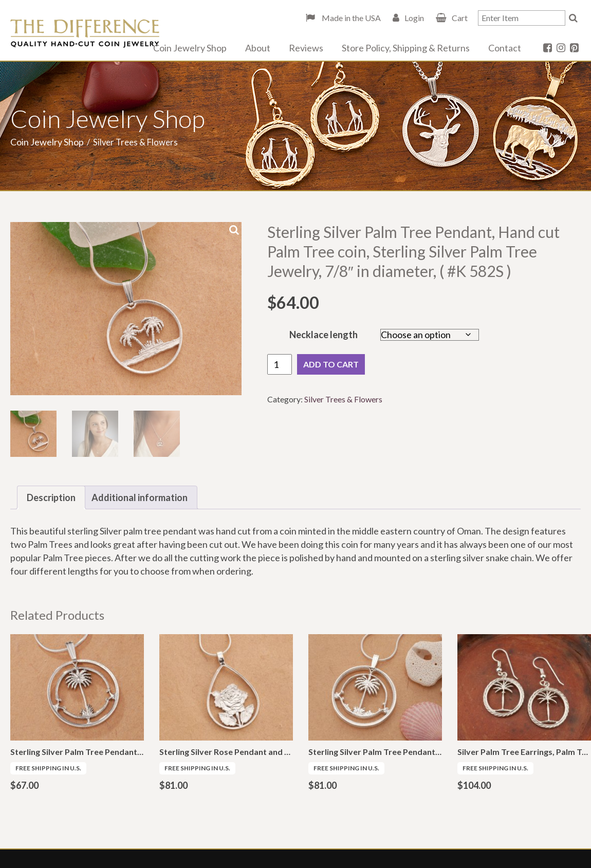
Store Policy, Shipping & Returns (406, 48)
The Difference (85, 33)
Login (414, 18)
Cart (460, 18)
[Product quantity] (280, 364)
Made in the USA (350, 18)
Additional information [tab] (140, 497)
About (258, 48)
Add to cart (331, 364)
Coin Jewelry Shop (190, 48)
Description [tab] (51, 497)
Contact (505, 48)
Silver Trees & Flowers (343, 399)
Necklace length (324, 335)
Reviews (306, 48)
